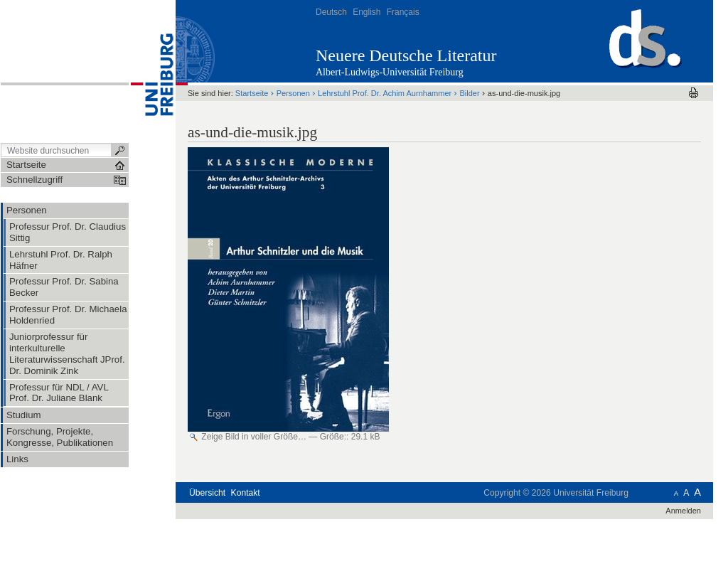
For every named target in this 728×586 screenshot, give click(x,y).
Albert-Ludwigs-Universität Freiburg (390, 72)
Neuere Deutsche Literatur (406, 55)
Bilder (469, 93)
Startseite (252, 93)
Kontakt (246, 493)
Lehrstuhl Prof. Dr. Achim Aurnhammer (385, 93)
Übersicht (207, 493)
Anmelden (683, 511)
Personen (293, 93)
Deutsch (331, 12)
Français (403, 12)
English (366, 12)
